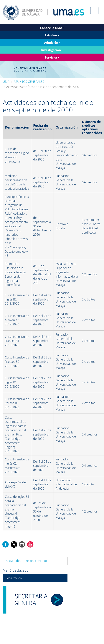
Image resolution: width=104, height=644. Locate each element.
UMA (6, 82)
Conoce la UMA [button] (52, 28)
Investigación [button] (52, 50)
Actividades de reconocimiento (26, 561)
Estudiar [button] (52, 35)
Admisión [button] (52, 43)
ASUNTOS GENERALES (29, 82)
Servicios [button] (52, 57)
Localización (14, 578)
